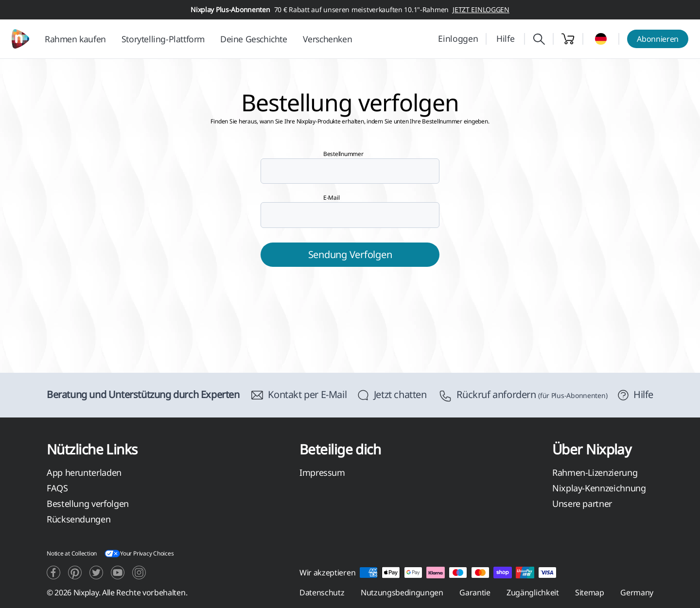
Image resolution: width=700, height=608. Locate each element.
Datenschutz (322, 592)
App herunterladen (84, 472)
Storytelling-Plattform (163, 39)
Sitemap (590, 592)
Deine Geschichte (254, 39)
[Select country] (601, 39)
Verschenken (328, 39)
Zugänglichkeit (533, 592)
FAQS (57, 488)
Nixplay (86, 592)
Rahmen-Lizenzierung (595, 472)
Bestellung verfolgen (88, 504)
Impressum (322, 472)
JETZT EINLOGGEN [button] (481, 9)
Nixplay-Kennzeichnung (599, 488)
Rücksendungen (79, 519)
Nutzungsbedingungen (402, 592)
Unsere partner (582, 504)
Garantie (475, 592)
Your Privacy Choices (139, 554)
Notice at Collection (72, 553)
